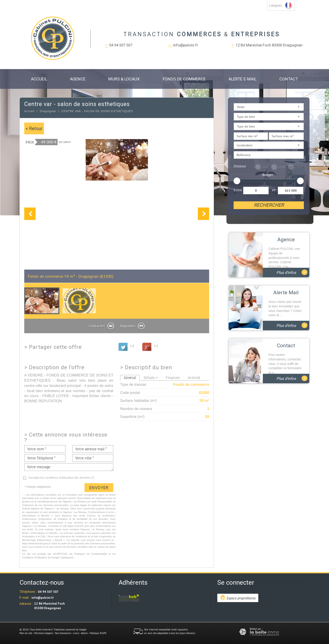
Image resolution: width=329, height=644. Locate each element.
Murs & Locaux (124, 79)
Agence (78, 79)
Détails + (151, 378)
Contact (289, 79)
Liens (76, 633)
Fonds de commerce (184, 79)
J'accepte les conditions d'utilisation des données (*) (61, 478)
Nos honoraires (63, 633)
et (274, 190)
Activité (194, 378)
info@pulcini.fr (186, 45)
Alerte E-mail (243, 79)
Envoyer (99, 488)
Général (130, 378)
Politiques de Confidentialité (91, 554)
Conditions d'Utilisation (35, 557)
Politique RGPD (98, 633)
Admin (84, 633)
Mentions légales (44, 633)
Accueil (39, 79)
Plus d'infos (292, 272)
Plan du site (26, 633)
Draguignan (48, 111)
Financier (173, 378)
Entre (238, 190)
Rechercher (269, 205)
